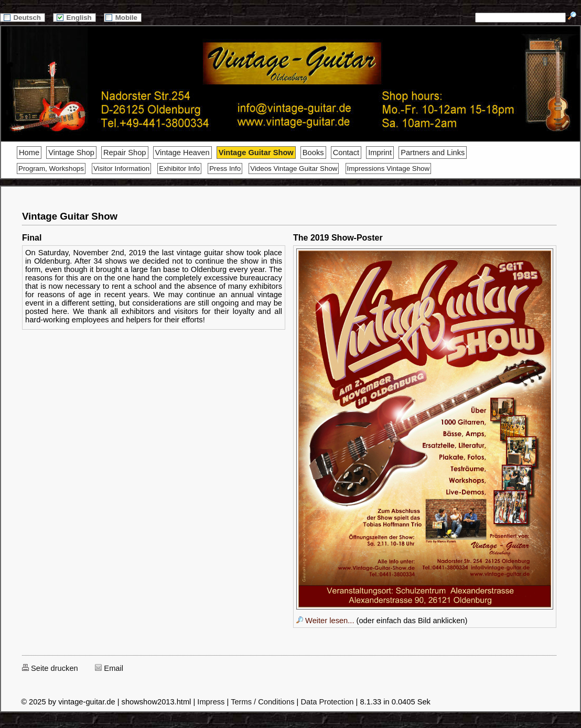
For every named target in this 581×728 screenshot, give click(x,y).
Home (29, 153)
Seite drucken (50, 668)
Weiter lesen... (325, 621)
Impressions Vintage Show (389, 169)
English (74, 18)
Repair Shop (125, 153)
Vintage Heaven (182, 153)
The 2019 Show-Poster (338, 238)
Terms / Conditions (262, 702)
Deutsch (23, 18)
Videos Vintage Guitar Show (294, 169)
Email (109, 668)
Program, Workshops (51, 169)
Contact (346, 153)
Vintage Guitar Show (256, 153)
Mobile (123, 18)
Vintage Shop (71, 153)
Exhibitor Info (179, 169)
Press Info (225, 169)
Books (313, 153)
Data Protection (327, 702)
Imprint (380, 153)
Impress (211, 702)
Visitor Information (121, 169)
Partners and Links (433, 153)
